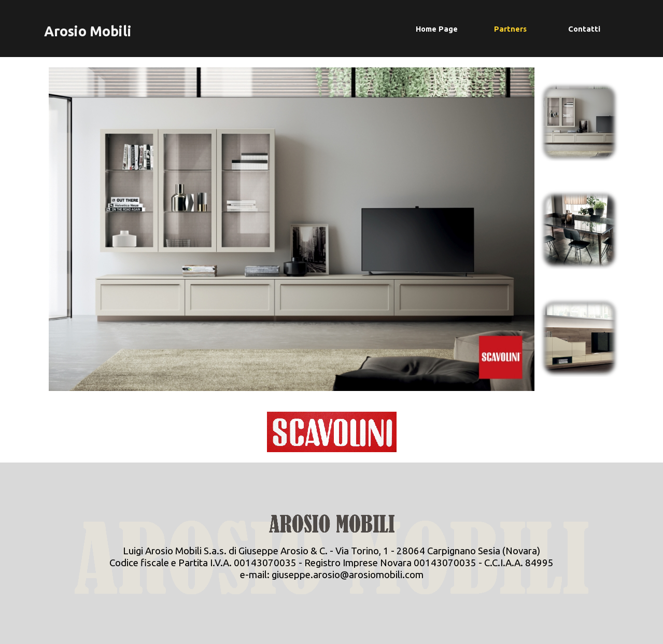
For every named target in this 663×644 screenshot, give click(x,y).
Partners (510, 29)
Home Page (437, 29)
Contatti (584, 29)
